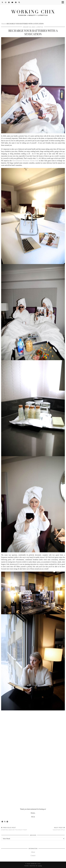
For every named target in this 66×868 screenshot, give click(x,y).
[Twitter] (2, 2)
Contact (33, 856)
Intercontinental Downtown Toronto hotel (25, 161)
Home (3, 24)
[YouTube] (12, 2)
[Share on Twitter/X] (5, 822)
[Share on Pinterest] (7, 822)
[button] (63, 2)
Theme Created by (33, 866)
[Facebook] (16, 2)
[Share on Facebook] (2, 822)
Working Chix (36, 864)
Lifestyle (40, 27)
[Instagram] (6, 2)
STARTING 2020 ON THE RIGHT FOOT (14, 829)
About (33, 852)
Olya (37, 158)
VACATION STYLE (59, 829)
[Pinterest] (9, 2)
